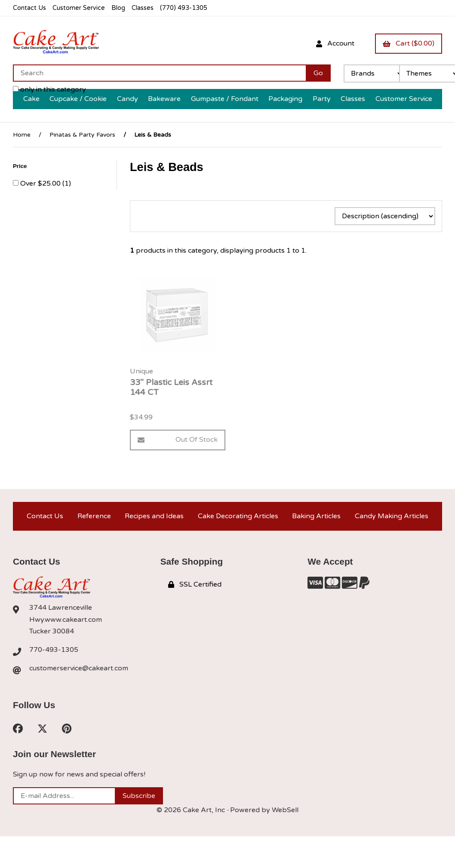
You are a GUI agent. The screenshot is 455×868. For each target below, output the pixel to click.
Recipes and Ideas (154, 516)
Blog (118, 8)
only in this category (49, 89)
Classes (143, 8)
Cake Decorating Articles (238, 516)
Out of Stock (178, 440)
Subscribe (139, 796)
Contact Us (29, 8)
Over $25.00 (41, 183)
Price (21, 166)
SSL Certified (195, 584)
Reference (94, 516)
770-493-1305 (54, 650)
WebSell (285, 810)
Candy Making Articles (392, 516)
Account (335, 43)
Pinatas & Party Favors (82, 135)
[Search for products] (159, 73)
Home (22, 135)
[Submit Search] (318, 73)
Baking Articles (316, 516)
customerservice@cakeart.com (79, 668)
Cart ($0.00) (409, 43)
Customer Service (79, 8)
